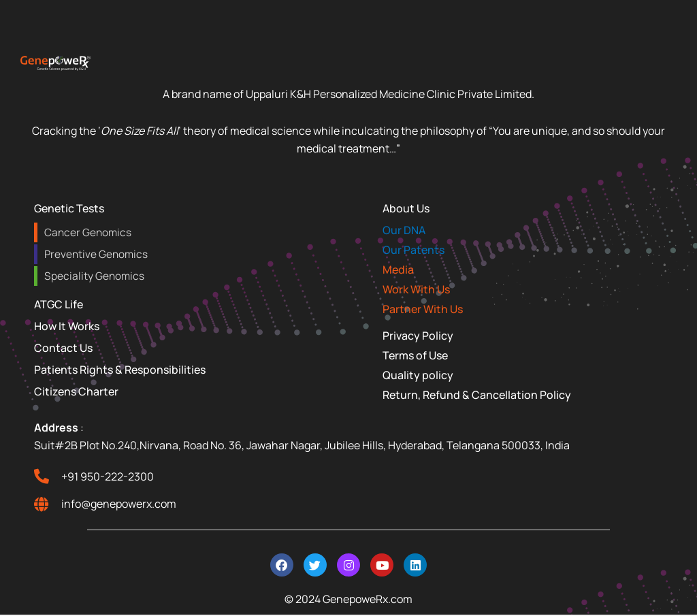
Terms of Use (415, 355)
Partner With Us (423, 309)
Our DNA (404, 230)
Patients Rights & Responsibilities (120, 370)
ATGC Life (59, 304)
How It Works (67, 326)
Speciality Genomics (93, 276)
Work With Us (416, 289)
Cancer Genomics (86, 232)
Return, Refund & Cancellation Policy (477, 395)
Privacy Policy (418, 336)
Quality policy (418, 375)
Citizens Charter (76, 391)
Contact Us (63, 348)
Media (398, 270)
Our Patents (414, 250)
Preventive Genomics (95, 254)
